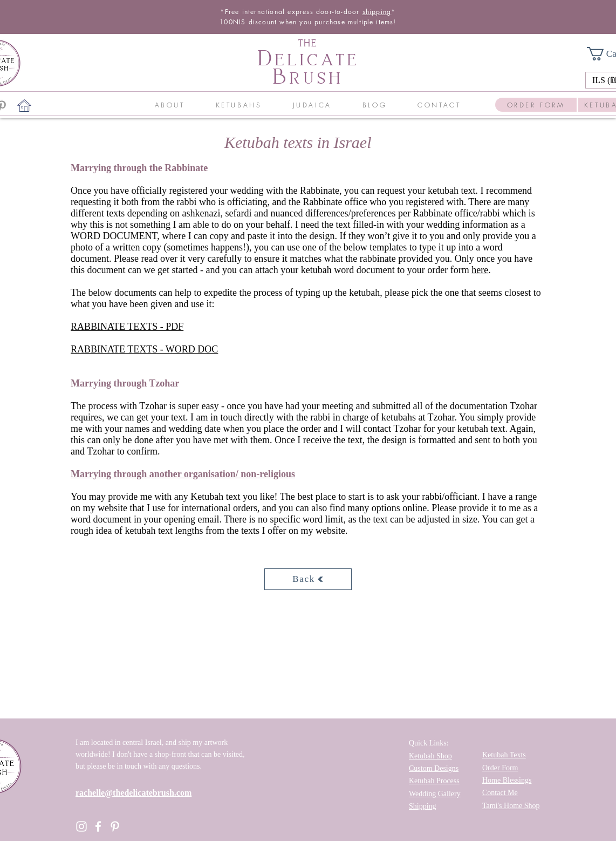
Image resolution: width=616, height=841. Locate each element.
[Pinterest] (115, 826)
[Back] (308, 579)
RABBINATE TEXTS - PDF (127, 327)
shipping (377, 12)
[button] (170, 105)
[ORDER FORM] (536, 105)
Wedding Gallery (435, 794)
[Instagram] (81, 826)
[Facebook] (98, 826)
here (480, 270)
